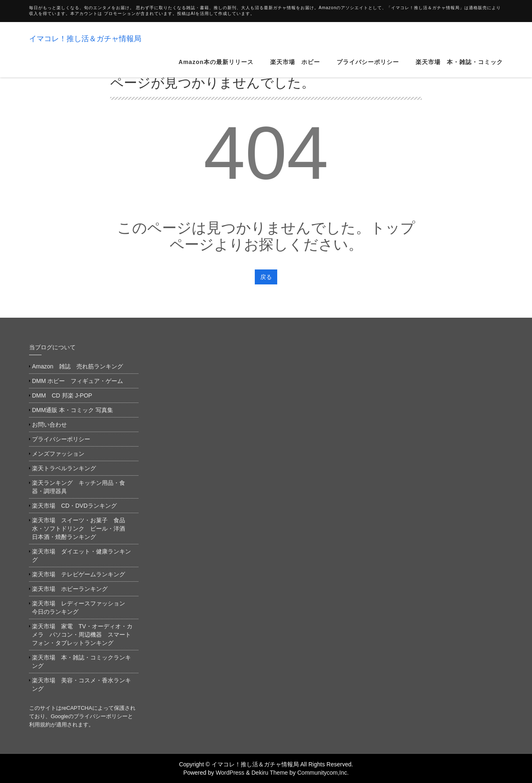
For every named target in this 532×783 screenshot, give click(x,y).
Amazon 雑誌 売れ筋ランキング (80, 366)
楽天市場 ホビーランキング (70, 589)
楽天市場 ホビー (295, 37)
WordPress (230, 773)
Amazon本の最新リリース (216, 37)
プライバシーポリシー (368, 37)
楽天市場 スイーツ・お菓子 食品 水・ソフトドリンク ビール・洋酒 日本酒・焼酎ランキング (81, 529)
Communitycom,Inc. (323, 773)
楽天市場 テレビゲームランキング (79, 574)
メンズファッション (58, 454)
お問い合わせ (49, 425)
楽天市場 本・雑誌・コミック (459, 37)
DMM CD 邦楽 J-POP (62, 395)
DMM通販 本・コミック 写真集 (73, 410)
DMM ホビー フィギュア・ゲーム (78, 381)
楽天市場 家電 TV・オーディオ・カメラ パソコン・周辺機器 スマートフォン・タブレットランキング (82, 635)
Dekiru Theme (270, 773)
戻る (266, 277)
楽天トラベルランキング (64, 468)
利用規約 (40, 725)
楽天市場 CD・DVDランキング (74, 506)
